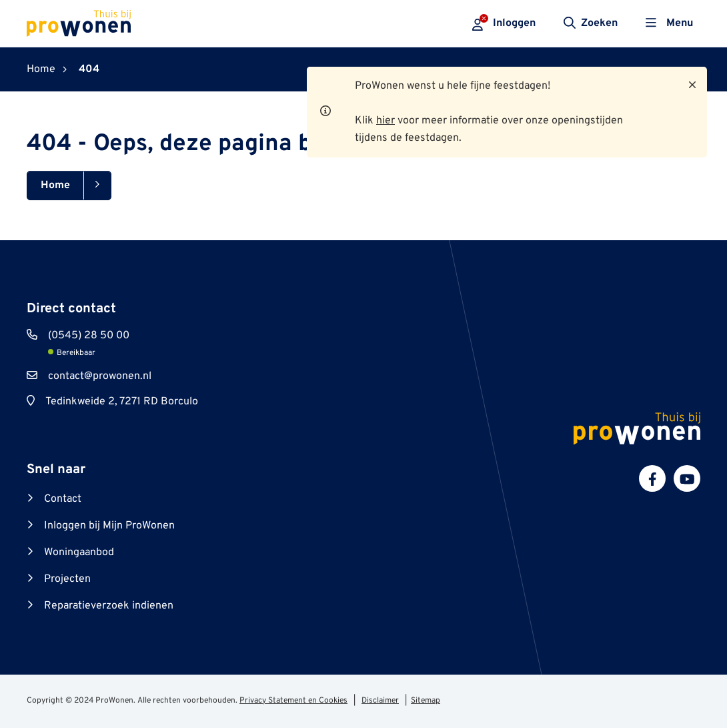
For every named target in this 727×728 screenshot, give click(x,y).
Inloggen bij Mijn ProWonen (109, 526)
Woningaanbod (79, 553)
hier (386, 121)
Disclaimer (380, 701)
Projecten (67, 579)
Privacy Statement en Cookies (293, 701)
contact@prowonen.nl (100, 376)
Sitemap (426, 701)
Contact (63, 499)
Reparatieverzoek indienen (109, 606)
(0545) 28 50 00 (89, 336)
